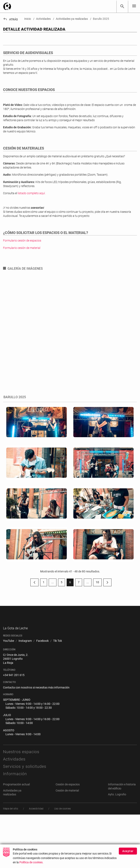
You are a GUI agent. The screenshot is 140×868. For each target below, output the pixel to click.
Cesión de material (67, 844)
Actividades (14, 813)
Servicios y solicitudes (25, 820)
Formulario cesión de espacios (22, 286)
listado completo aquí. (32, 238)
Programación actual (16, 838)
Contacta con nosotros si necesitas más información (36, 741)
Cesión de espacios (68, 838)
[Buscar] (122, 6)
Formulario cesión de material (22, 293)
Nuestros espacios (21, 805)
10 (99, 628)
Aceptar (128, 853)
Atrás (10, 19)
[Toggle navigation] (134, 6)
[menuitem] (9, 694)
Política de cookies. (31, 865)
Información (15, 827)
